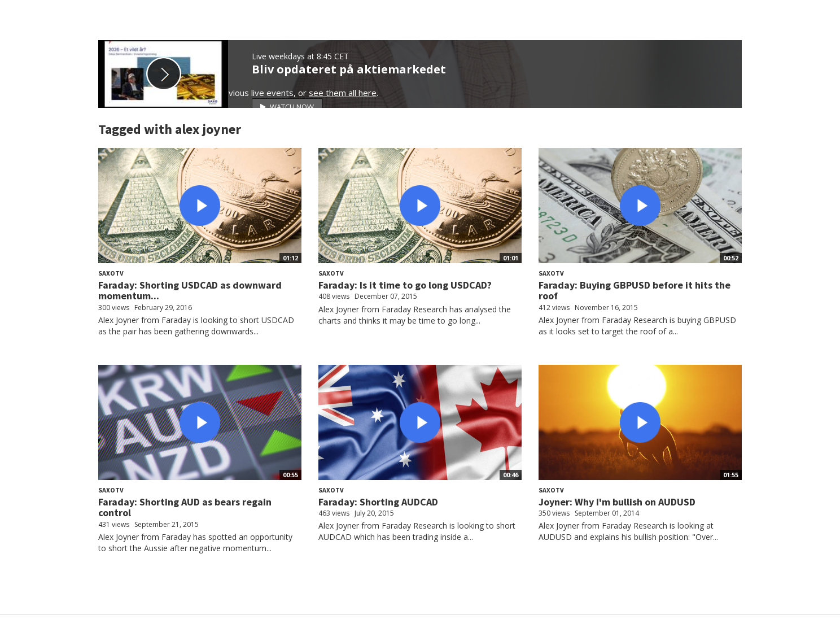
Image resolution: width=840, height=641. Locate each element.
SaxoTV (111, 273)
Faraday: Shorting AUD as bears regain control (185, 507)
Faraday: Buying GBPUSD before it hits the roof (635, 291)
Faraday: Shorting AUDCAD (378, 502)
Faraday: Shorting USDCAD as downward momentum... (190, 291)
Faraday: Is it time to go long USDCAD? (405, 285)
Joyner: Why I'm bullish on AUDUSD (617, 502)
